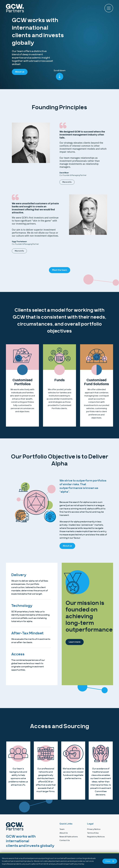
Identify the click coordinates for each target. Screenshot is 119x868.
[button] (109, 8)
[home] (33, 8)
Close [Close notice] (110, 861)
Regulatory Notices (96, 837)
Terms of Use (93, 833)
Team (62, 829)
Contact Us (65, 840)
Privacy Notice (94, 829)
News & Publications (69, 837)
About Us (64, 833)
